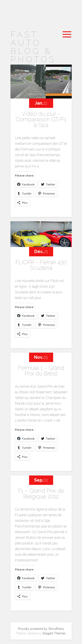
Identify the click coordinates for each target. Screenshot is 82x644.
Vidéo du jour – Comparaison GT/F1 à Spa (41, 119)
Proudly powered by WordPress (41, 629)
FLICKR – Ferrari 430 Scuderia (41, 265)
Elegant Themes (54, 633)
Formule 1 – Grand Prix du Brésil (41, 371)
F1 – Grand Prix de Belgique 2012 (41, 494)
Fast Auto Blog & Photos (33, 47)
